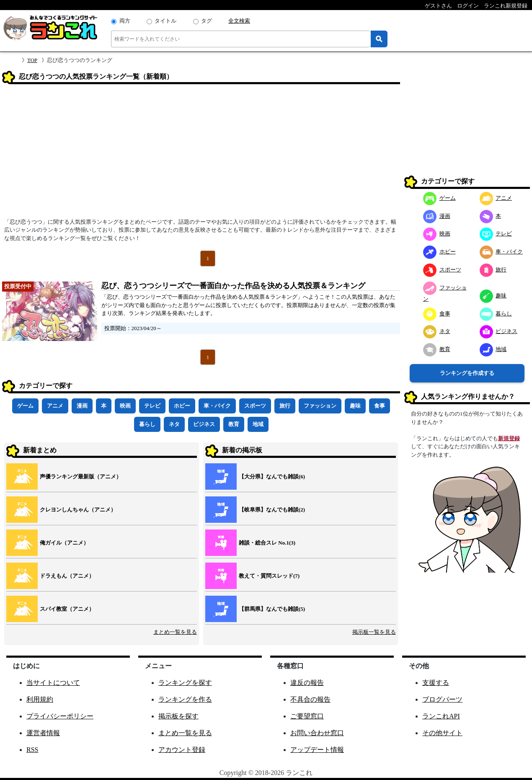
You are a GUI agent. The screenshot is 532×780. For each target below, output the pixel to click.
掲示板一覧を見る (374, 632)
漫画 (82, 406)
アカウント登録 (182, 750)
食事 (380, 406)
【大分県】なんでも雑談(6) (272, 477)
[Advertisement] (201, 154)
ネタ (174, 424)
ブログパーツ (442, 699)
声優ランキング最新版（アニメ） (81, 477)
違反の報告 (307, 683)
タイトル (165, 21)
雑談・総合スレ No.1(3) (267, 543)
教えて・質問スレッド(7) (269, 576)
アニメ (55, 406)
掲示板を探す (178, 716)
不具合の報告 (310, 699)
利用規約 (40, 699)
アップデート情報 (317, 750)
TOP (32, 60)
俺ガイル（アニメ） (64, 543)
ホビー (182, 406)
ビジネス (204, 424)
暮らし (147, 424)
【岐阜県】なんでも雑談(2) (272, 510)
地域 (258, 424)
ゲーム (25, 406)
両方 (125, 21)
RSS (32, 750)
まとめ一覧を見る (175, 632)
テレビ (152, 406)
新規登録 (509, 438)
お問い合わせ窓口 (317, 733)
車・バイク (217, 406)
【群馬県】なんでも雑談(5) (272, 609)
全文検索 (239, 21)
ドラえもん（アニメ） (67, 576)
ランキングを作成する (467, 373)
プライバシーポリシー (60, 716)
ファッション (320, 406)
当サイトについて (53, 683)
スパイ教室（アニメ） (67, 609)
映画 (125, 406)
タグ (207, 21)
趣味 (355, 406)
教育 (234, 424)
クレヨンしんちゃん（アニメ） (78, 510)
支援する (436, 683)
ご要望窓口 (307, 716)
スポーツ (255, 406)
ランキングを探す (185, 683)
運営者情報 (43, 733)
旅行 (285, 406)
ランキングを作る (185, 699)
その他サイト (442, 733)
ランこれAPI (441, 716)
